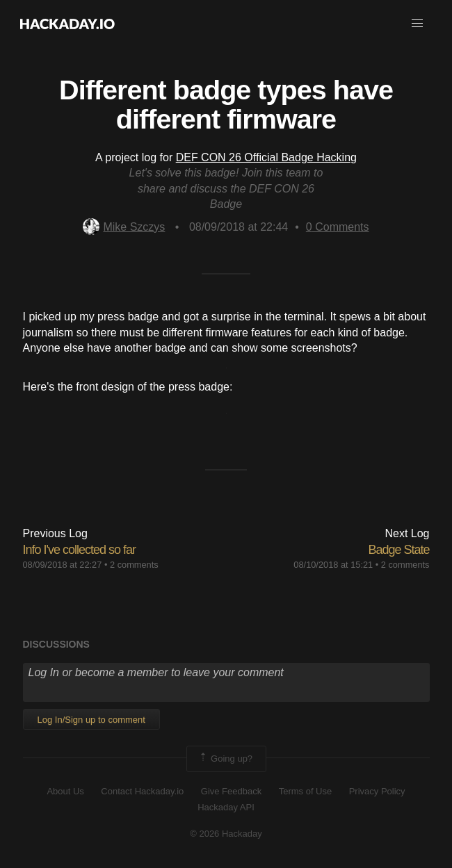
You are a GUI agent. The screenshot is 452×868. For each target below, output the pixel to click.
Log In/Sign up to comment (91, 720)
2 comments (134, 565)
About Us (65, 791)
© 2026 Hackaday (226, 834)
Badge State (398, 550)
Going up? (225, 759)
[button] (417, 24)
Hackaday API (226, 807)
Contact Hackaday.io (142, 791)
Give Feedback (231, 791)
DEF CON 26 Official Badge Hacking (266, 157)
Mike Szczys (124, 227)
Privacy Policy (377, 791)
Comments (338, 227)
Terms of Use (306, 791)
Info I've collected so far (80, 550)
